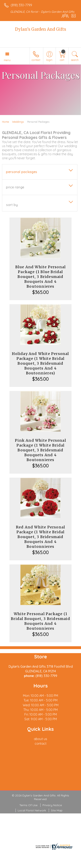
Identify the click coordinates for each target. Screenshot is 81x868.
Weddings (18, 122)
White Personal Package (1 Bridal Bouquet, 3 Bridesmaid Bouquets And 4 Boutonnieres (40, 621)
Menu (7, 60)
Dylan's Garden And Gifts (41, 29)
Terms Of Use (28, 805)
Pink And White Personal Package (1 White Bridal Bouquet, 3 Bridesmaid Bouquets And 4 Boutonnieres (40, 450)
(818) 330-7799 (21, 5)
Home (6, 122)
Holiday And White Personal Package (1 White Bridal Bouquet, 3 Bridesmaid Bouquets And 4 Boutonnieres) (40, 363)
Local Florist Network (32, 810)
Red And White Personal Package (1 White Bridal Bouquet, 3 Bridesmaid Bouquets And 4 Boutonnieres (40, 537)
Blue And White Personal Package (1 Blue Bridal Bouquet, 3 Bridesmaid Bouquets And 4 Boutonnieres (41, 277)
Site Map (57, 810)
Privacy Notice (52, 805)
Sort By (12, 205)
